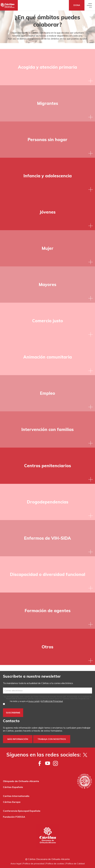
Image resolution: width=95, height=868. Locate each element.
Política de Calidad (75, 864)
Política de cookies (55, 864)
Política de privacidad (34, 864)
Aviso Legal (34, 701)
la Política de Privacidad (52, 701)
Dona (77, 5)
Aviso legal (16, 864)
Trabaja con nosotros (52, 739)
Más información (18, 739)
